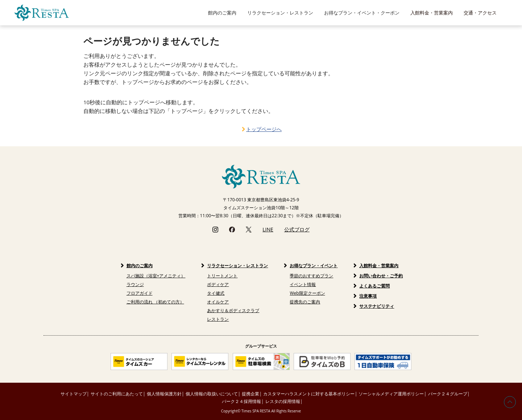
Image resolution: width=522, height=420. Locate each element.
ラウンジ (135, 284)
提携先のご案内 (305, 302)
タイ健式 (216, 293)
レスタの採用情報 (283, 401)
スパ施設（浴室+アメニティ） (156, 276)
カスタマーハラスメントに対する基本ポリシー (309, 394)
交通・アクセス (480, 13)
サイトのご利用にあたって (117, 394)
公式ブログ (297, 229)
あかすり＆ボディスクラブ (233, 310)
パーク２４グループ (448, 394)
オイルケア (218, 302)
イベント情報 (303, 284)
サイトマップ (74, 394)
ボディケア (218, 284)
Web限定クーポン (307, 293)
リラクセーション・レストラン (237, 266)
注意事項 (368, 296)
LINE (268, 229)
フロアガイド (140, 293)
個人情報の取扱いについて (212, 394)
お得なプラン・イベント (314, 266)
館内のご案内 (140, 266)
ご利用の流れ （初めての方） (155, 302)
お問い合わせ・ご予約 (381, 276)
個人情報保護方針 (164, 394)
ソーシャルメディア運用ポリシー (391, 394)
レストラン (218, 319)
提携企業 (250, 394)
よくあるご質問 (374, 286)
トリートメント (222, 276)
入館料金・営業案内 (432, 13)
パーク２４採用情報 (241, 401)
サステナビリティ (377, 306)
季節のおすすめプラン (311, 276)
